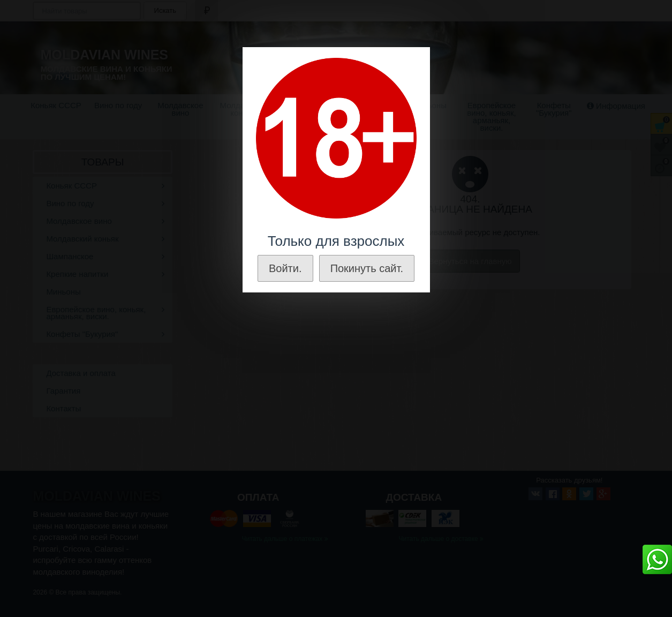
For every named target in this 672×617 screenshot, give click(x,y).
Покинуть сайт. (367, 268)
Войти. (285, 268)
